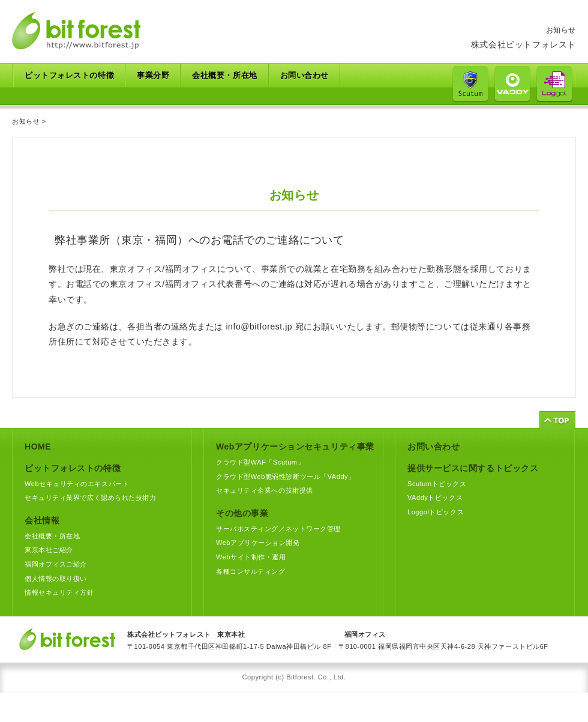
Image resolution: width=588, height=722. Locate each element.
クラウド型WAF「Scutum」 (260, 462)
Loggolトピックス (436, 512)
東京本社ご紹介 (49, 550)
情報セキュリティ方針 (59, 592)
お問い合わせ (304, 75)
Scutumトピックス (437, 484)
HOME (38, 447)
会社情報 (42, 520)
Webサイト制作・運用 (251, 557)
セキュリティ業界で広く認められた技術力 (90, 498)
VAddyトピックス (435, 498)
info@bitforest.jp (259, 326)
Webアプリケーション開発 (258, 543)
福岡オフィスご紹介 (56, 564)
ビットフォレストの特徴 (73, 468)
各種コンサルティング (251, 571)
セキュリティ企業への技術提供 (265, 490)
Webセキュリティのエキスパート (77, 484)
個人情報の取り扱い (56, 579)
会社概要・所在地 (224, 75)
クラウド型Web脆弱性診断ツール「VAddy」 (286, 477)
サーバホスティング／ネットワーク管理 (278, 529)
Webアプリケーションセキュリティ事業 (295, 447)
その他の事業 (242, 513)
